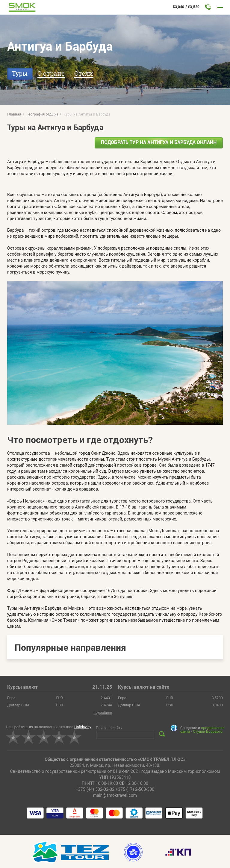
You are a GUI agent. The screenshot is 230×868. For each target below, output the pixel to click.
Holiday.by (83, 727)
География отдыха (43, 114)
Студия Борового (208, 732)
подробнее (103, 713)
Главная (14, 114)
